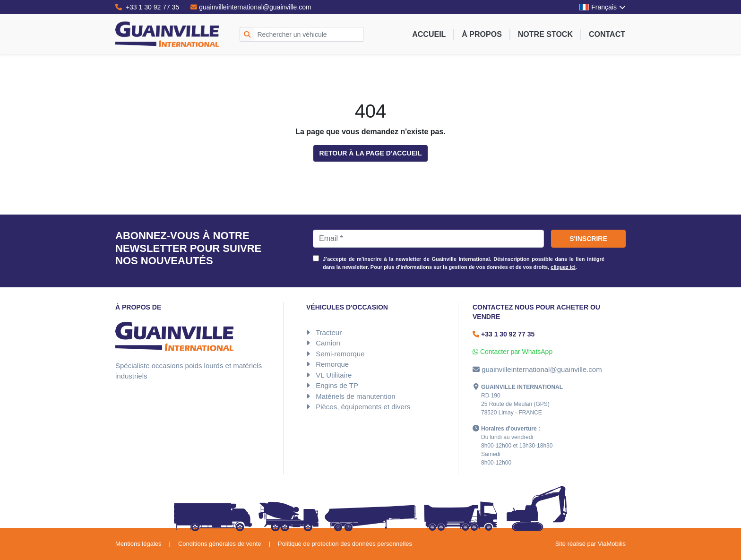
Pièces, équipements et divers (363, 407)
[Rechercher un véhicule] (309, 34)
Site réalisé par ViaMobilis (590, 544)
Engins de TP (337, 385)
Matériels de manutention (355, 396)
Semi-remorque (340, 354)
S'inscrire (588, 239)
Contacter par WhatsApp (513, 352)
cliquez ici (563, 267)
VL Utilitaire (334, 375)
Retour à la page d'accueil (371, 153)
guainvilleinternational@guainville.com (251, 7)
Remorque (332, 364)
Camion (328, 343)
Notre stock (545, 34)
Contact (607, 34)
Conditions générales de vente (220, 544)
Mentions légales (138, 544)
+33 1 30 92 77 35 (147, 7)
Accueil (429, 34)
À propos (482, 34)
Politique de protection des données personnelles (345, 544)
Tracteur (329, 332)
